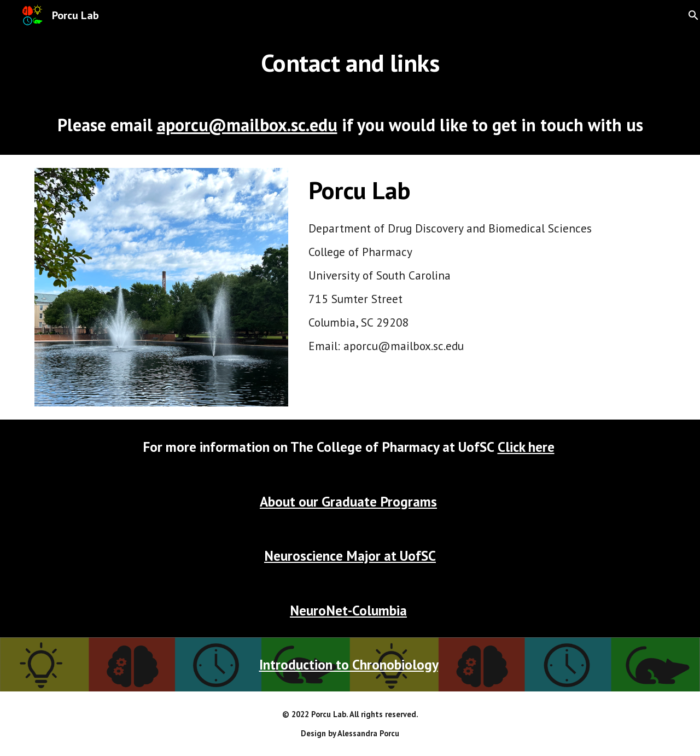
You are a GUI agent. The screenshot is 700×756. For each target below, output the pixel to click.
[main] (350, 63)
